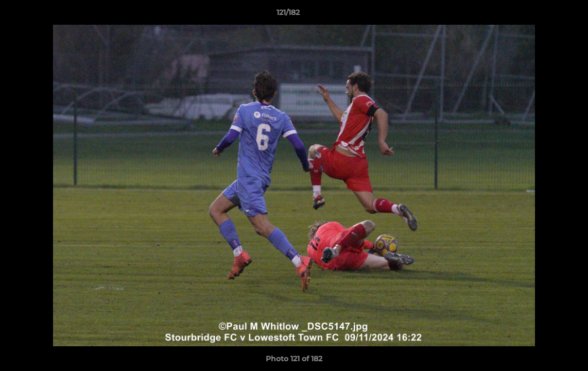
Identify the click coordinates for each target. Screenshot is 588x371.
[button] (545, 15)
